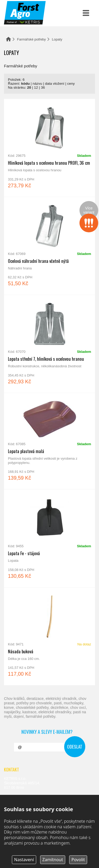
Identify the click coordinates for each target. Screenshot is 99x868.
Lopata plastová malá (49, 441)
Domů (8, 39)
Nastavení (24, 860)
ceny (71, 84)
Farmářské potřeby (32, 39)
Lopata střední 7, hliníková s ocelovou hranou (49, 344)
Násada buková (49, 636)
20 (29, 87)
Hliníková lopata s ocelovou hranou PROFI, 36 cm (49, 148)
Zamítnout (53, 860)
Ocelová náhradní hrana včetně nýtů (49, 246)
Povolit (78, 860)
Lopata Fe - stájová (49, 538)
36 (43, 87)
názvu (37, 84)
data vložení (55, 84)
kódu (25, 84)
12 (36, 87)
